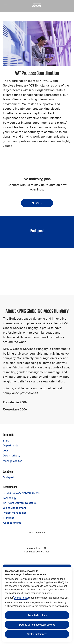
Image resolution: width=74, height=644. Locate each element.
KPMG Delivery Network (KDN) (21, 493)
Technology (10, 498)
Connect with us (19, 185)
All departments (12, 523)
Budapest (9, 477)
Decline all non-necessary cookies (37, 625)
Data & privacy (12, 456)
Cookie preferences (37, 634)
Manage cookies (13, 461)
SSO (47, 548)
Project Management (15, 513)
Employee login (33, 548)
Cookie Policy (21, 598)
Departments (10, 445)
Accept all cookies (37, 615)
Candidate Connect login (37, 552)
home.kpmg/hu (37, 533)
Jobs (6, 450)
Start (6, 441)
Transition (9, 518)
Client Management (14, 508)
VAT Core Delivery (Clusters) (20, 503)
